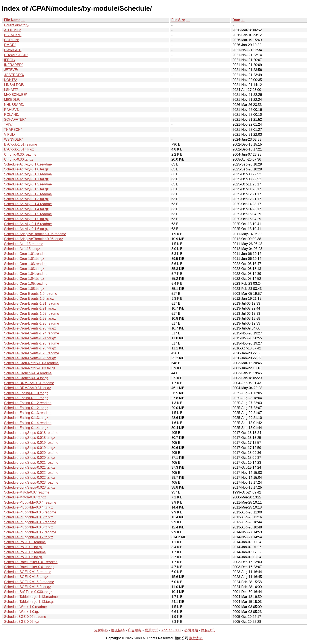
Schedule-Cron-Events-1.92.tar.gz (30, 318)
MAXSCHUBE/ (15, 95)
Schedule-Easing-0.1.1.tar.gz (26, 398)
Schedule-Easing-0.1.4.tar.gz (26, 428)
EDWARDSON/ (16, 55)
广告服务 (135, 630)
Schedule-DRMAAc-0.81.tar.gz (27, 388)
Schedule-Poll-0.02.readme (25, 552)
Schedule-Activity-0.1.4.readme (28, 204)
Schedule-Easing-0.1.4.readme (28, 423)
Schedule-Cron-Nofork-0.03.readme (31, 363)
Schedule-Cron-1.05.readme (26, 284)
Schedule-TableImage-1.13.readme (31, 597)
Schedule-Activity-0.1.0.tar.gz (26, 169)
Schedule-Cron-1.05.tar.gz (24, 289)
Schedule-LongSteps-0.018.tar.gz (30, 438)
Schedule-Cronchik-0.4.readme (28, 373)
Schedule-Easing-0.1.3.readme (28, 413)
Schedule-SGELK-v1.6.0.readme (29, 582)
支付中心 (101, 630)
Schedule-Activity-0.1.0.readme (28, 164)
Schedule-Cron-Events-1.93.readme (32, 323)
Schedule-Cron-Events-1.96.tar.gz (30, 358)
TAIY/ (8, 124)
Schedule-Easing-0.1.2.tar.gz (26, 408)
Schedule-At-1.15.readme (24, 244)
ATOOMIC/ (12, 30)
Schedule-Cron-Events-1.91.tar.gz (30, 308)
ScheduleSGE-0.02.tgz (22, 622)
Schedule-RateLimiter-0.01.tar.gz (29, 567)
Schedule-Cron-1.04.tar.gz (24, 279)
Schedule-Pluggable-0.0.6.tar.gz (29, 527)
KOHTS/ (11, 80)
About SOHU (171, 630)
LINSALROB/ (14, 85)
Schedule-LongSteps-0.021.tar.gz (30, 467)
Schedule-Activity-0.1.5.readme (28, 214)
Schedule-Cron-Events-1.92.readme (32, 314)
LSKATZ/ (11, 90)
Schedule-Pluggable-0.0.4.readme (30, 502)
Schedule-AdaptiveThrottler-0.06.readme (35, 234)
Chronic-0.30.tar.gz (19, 159)
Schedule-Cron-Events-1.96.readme (32, 353)
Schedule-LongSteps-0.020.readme (31, 453)
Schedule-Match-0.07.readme (27, 492)
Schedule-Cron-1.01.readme (26, 254)
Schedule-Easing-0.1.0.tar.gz (26, 393)
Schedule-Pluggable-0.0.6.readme (30, 522)
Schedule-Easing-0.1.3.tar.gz (26, 418)
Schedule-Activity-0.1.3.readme (28, 194)
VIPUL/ (10, 135)
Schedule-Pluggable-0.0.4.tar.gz (29, 507)
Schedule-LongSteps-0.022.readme (31, 473)
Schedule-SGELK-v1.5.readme (28, 572)
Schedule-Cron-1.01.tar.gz (24, 259)
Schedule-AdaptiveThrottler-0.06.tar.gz (33, 239)
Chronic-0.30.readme (20, 154)
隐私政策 (208, 630)
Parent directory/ (17, 25)
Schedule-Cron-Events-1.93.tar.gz (30, 328)
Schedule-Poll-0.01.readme (25, 542)
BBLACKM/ (13, 35)
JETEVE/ (11, 70)
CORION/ (11, 40)
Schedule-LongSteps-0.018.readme (31, 433)
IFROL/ (10, 60)
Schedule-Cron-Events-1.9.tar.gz (29, 299)
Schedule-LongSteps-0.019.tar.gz (30, 448)
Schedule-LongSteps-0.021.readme (31, 463)
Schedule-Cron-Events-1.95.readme (32, 343)
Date (236, 20)
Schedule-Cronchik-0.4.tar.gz (26, 378)
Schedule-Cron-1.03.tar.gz (24, 269)
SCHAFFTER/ (15, 120)
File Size (178, 20)
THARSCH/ (13, 130)
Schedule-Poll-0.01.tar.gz (23, 547)
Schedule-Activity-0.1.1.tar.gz (26, 179)
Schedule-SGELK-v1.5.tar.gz (26, 577)
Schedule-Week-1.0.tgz (22, 612)
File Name (12, 20)
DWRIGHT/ (13, 50)
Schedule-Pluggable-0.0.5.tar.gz (29, 517)
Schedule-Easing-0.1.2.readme (28, 403)
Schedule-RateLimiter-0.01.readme (31, 562)
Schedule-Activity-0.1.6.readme (28, 224)
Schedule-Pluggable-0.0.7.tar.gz (29, 537)
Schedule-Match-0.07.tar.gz (25, 497)
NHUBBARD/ (14, 105)
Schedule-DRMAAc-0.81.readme (29, 383)
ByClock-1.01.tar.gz (19, 149)
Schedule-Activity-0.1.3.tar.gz (26, 199)
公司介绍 (191, 630)
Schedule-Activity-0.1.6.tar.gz (26, 229)
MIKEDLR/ (12, 100)
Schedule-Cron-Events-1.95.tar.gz (30, 348)
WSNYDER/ (13, 139)
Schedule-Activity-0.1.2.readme (28, 184)
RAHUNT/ (12, 110)
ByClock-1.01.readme (21, 144)
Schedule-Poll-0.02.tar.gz (23, 557)
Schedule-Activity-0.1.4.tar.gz (26, 209)
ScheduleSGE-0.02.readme (25, 617)
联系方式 (151, 630)
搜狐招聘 (118, 630)
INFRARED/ (13, 65)
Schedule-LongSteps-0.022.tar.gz (30, 478)
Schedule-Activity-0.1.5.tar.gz (26, 219)
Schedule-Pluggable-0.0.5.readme (30, 512)
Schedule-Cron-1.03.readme (26, 264)
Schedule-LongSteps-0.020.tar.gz (30, 458)
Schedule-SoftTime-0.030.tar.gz (28, 592)
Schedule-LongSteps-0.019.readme (31, 443)
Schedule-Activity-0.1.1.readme (28, 174)
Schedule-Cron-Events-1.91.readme (32, 303)
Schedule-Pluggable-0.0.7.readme (30, 532)
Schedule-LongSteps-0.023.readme (31, 482)
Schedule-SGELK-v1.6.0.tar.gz (27, 587)
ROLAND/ (12, 115)
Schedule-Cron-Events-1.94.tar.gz (30, 338)
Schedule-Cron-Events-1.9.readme (31, 294)
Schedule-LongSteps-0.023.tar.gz (30, 487)
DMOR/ (10, 45)
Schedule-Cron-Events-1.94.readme (32, 333)
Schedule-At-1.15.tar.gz (22, 249)
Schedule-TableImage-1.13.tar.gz (29, 602)
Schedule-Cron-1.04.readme (26, 274)
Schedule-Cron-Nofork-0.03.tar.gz (30, 368)
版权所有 (196, 638)
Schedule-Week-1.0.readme (25, 607)
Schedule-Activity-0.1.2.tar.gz (26, 189)
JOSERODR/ (14, 75)
